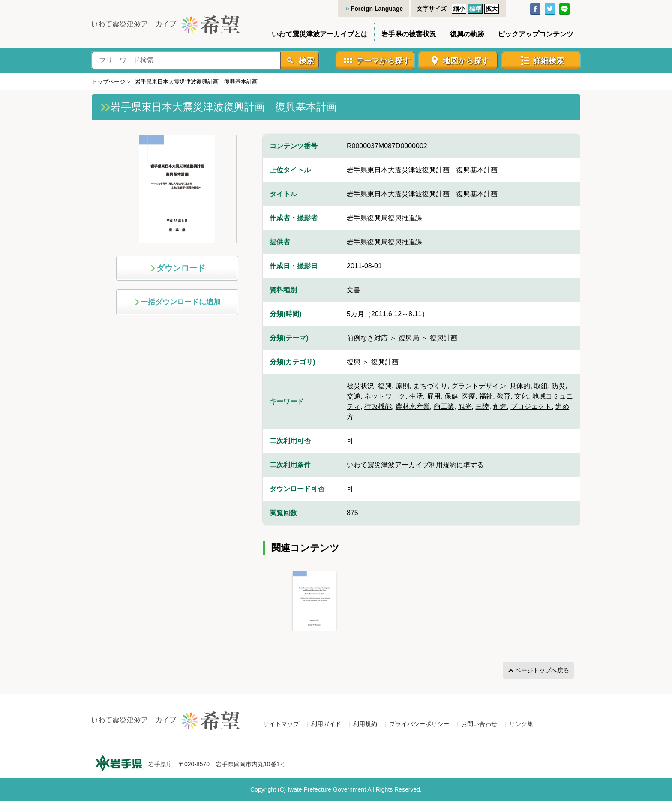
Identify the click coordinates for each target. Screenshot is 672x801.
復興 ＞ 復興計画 (373, 362)
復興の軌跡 (467, 34)
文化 (521, 396)
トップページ (108, 82)
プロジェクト (531, 406)
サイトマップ (281, 724)
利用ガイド (326, 724)
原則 (402, 386)
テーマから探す (383, 61)
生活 (416, 396)
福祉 (486, 396)
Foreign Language (377, 9)
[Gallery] (421, 601)
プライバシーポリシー (419, 724)
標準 (475, 9)
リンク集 (521, 724)
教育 (504, 396)
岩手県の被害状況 (409, 34)
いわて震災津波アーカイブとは (320, 34)
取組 (541, 386)
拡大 (492, 9)
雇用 (434, 396)
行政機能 (378, 406)
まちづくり (430, 386)
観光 (465, 406)
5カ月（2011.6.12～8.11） (388, 314)
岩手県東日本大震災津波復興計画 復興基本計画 (422, 170)
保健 (451, 396)
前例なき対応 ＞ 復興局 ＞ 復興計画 (402, 338)
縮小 (459, 9)
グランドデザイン (479, 386)
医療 (468, 396)
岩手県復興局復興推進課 (384, 242)
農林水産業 (413, 406)
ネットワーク (385, 396)
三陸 (482, 406)
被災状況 (360, 386)
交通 (354, 396)
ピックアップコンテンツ (536, 34)
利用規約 (365, 724)
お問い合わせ (479, 724)
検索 (305, 61)
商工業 (444, 406)
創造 (500, 406)
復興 (385, 386)
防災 (558, 386)
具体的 (520, 386)
